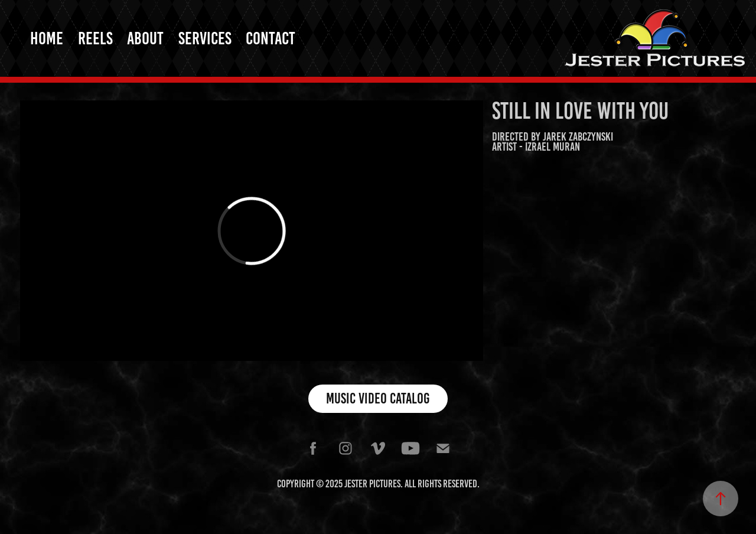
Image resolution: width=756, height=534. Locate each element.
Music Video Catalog (378, 398)
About (145, 38)
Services (205, 38)
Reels (95, 38)
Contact (271, 38)
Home (47, 38)
